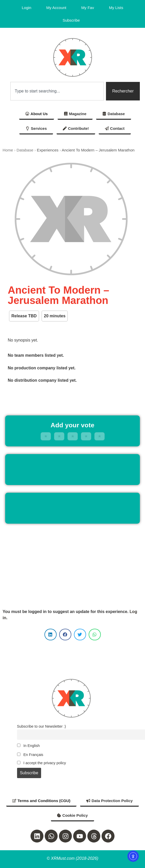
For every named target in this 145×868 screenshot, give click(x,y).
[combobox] (57, 91)
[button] (51, 635)
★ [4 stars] (86, 436)
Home (8, 150)
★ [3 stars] (73, 436)
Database (25, 150)
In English (28, 746)
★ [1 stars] (46, 436)
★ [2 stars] (59, 436)
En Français (30, 755)
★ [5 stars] (100, 436)
